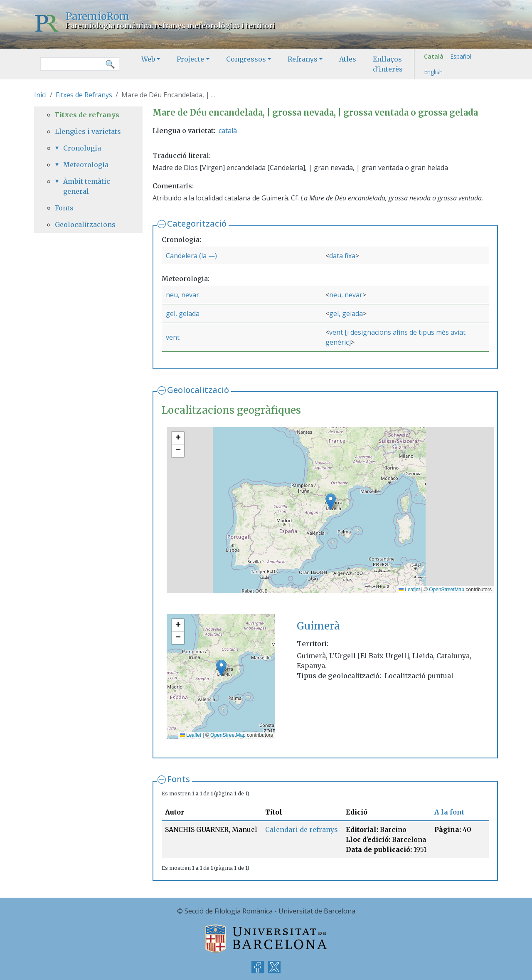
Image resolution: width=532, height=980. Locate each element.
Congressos (246, 59)
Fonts (179, 779)
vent (173, 337)
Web (148, 59)
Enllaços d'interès (388, 64)
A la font (449, 812)
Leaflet (409, 590)
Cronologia (82, 148)
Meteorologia (86, 165)
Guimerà (318, 626)
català (228, 131)
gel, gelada (183, 314)
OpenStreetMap (447, 590)
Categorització (197, 223)
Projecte (190, 59)
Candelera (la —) (191, 256)
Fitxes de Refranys (84, 95)
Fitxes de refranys (87, 115)
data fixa (342, 256)
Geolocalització (198, 390)
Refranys (303, 59)
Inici (40, 95)
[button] (331, 502)
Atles (348, 59)
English (433, 72)
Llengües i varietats (88, 131)
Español (461, 56)
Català (434, 56)
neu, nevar (182, 295)
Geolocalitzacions (85, 225)
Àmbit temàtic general (87, 186)
